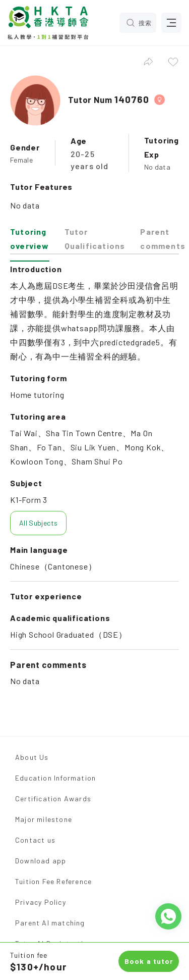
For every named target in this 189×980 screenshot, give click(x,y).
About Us (32, 757)
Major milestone (44, 819)
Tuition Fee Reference (53, 881)
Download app (41, 861)
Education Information (55, 778)
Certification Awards (53, 798)
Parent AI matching (50, 923)
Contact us (35, 840)
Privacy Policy (41, 902)
